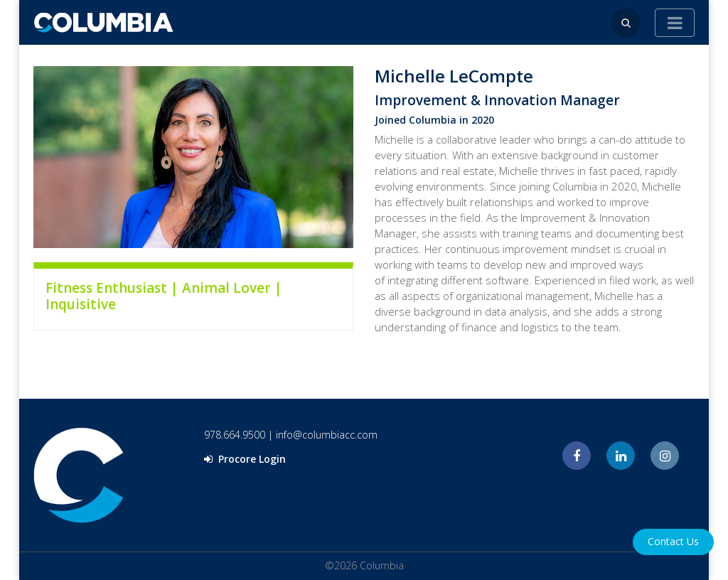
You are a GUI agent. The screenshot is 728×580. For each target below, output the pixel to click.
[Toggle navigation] (675, 23)
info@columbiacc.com (327, 435)
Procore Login (245, 459)
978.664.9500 (235, 435)
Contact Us (673, 541)
